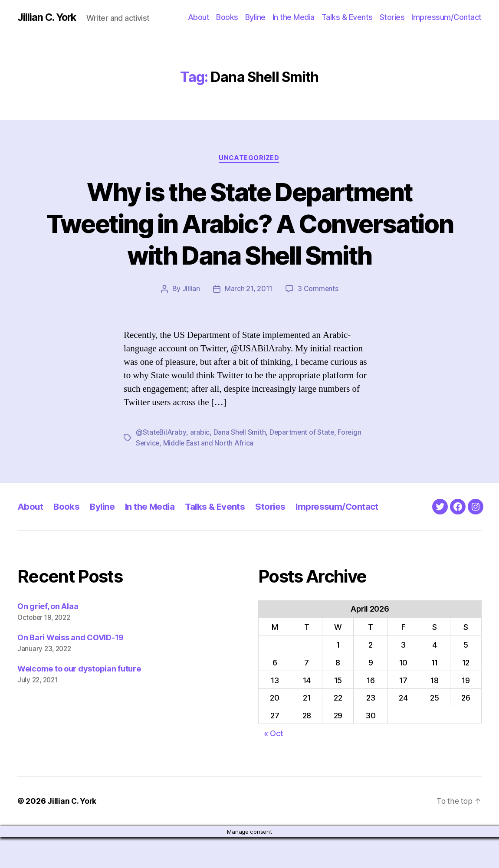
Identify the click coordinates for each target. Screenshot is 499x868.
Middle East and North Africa (210, 475)
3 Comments (318, 321)
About (199, 17)
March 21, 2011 (248, 321)
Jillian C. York (48, 17)
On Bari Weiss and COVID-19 (71, 669)
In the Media (294, 17)
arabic (200, 464)
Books (227, 17)
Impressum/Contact (446, 17)
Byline (255, 17)
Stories (392, 17)
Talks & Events (347, 17)
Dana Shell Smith (240, 464)
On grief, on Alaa (48, 638)
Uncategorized (249, 158)
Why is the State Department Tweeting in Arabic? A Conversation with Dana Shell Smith (250, 239)
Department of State (303, 464)
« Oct (274, 765)
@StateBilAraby (161, 464)
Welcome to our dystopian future (79, 700)
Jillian (191, 321)
